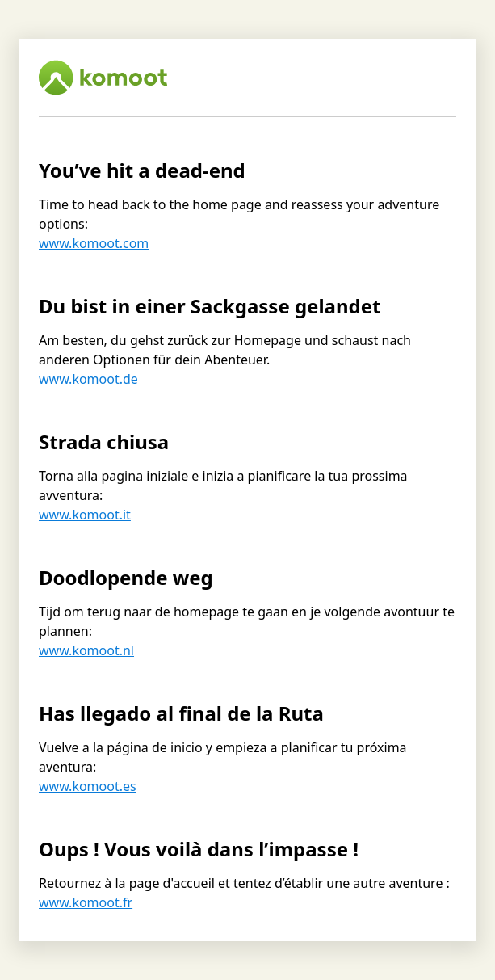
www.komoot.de (88, 379)
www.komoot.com (94, 243)
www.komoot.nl (86, 650)
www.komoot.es (88, 786)
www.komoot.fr (86, 902)
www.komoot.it (85, 515)
